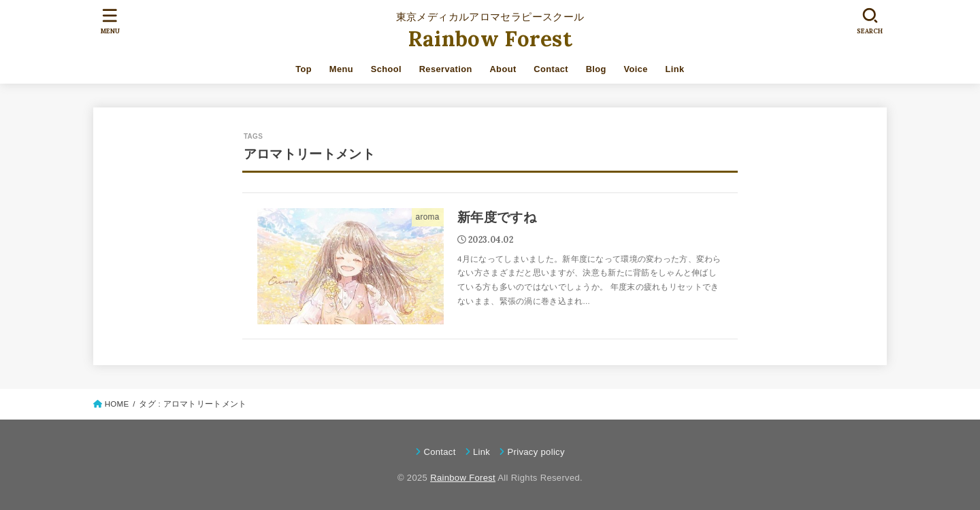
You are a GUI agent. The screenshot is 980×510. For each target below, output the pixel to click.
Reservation (446, 69)
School (386, 69)
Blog (596, 69)
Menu (341, 69)
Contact (551, 69)
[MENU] (110, 21)
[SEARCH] (870, 21)
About (503, 69)
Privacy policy (536, 452)
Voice (636, 69)
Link (675, 69)
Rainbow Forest (490, 39)
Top (304, 69)
